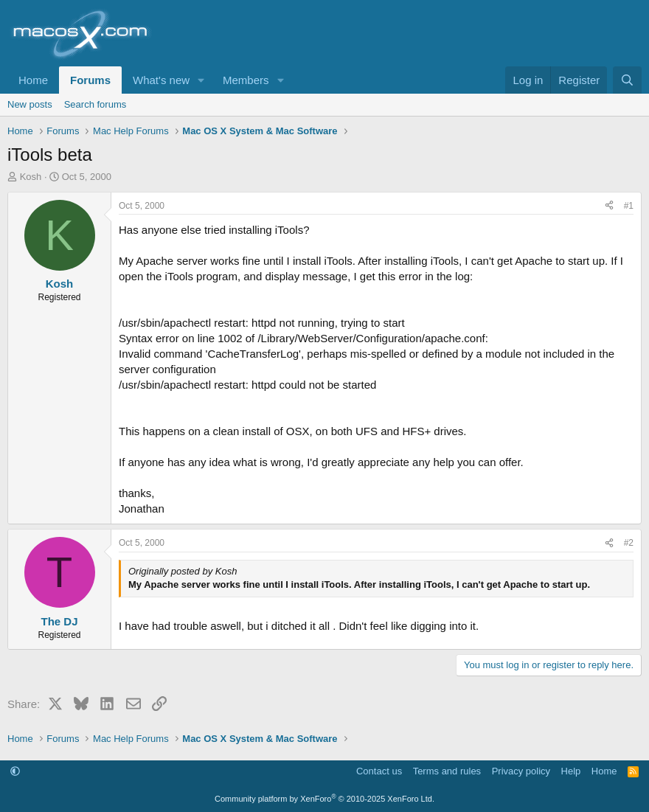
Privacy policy (521, 771)
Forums (90, 80)
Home (33, 80)
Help (571, 771)
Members (246, 80)
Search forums (96, 104)
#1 (629, 206)
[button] (201, 80)
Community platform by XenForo (324, 799)
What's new (161, 80)
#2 (629, 543)
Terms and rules (447, 771)
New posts (30, 104)
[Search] (627, 80)
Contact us (379, 771)
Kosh (31, 177)
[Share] (609, 206)
